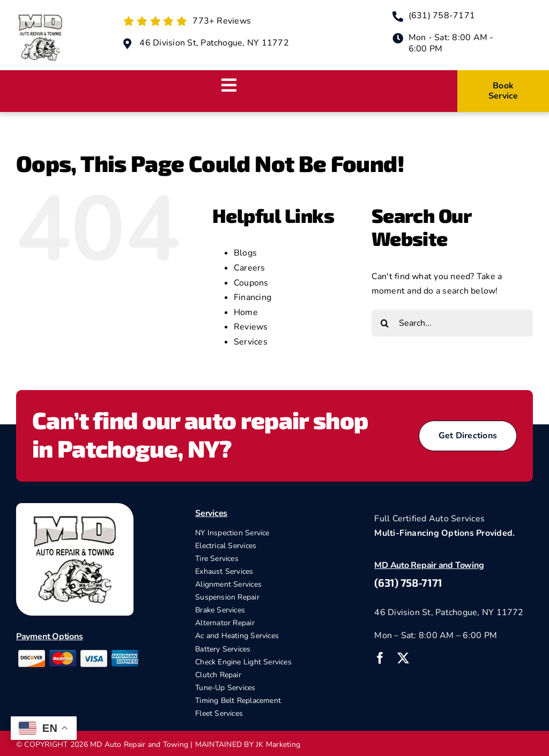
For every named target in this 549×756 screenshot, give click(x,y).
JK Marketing (278, 744)
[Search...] (452, 323)
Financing (253, 297)
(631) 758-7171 (408, 582)
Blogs (245, 253)
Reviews (251, 327)
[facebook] (380, 658)
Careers (250, 268)
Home (246, 312)
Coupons (251, 283)
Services (251, 342)
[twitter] (403, 658)
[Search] (385, 323)
